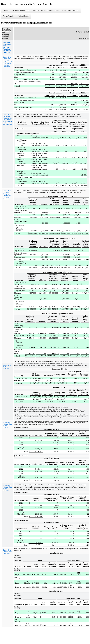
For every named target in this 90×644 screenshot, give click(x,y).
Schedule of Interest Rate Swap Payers (8, 425)
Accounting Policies (71, 11)
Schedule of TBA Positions (7, 367)
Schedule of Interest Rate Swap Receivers (8, 488)
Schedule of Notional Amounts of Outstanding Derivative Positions (7, 195)
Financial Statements (20, 11)
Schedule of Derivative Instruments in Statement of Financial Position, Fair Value (7, 62)
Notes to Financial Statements (46, 11)
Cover (5, 11)
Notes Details (24, 16)
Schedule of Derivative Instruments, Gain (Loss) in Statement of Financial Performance (8, 120)
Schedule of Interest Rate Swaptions (8, 552)
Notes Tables (9, 16)
